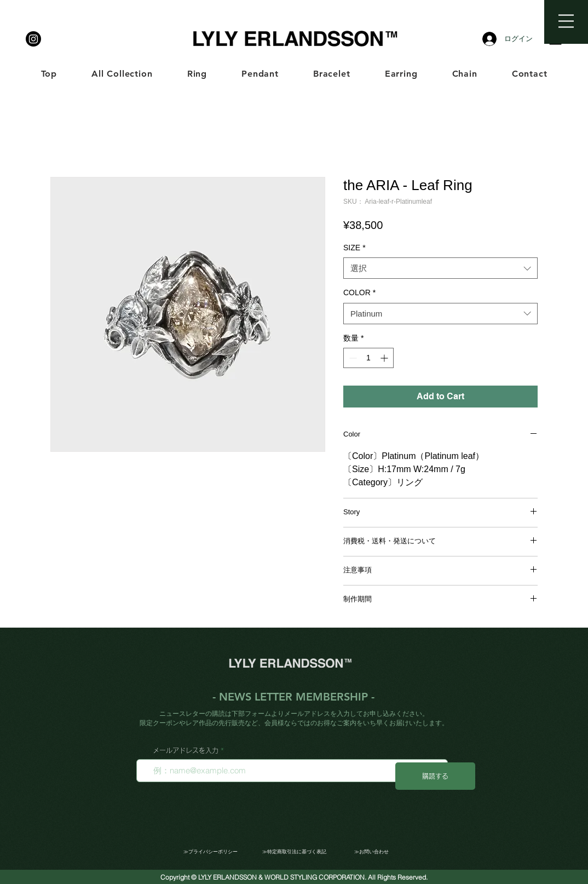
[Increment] (385, 358)
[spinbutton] (368, 358)
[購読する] (435, 776)
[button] (566, 21)
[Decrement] (352, 358)
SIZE (354, 248)
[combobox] (440, 268)
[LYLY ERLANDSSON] (33, 39)
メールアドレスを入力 (186, 750)
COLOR (359, 292)
